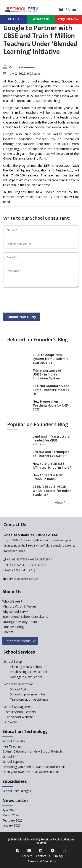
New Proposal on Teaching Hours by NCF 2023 (50, 405)
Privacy (58, 856)
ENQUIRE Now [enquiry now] (68, 19)
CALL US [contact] (14, 19)
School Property (14, 741)
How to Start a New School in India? (48, 477)
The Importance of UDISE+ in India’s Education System (47, 374)
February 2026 (12, 820)
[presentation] (36, 301)
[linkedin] (41, 850)
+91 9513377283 (40, 559)
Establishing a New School (29, 672)
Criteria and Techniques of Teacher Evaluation (51, 454)
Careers (27, 856)
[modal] (72, 769)
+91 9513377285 (36, 565)
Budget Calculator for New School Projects (33, 751)
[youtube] (53, 850)
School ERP (10, 757)
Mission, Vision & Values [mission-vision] (19, 606)
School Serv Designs (17, 791)
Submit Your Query (22, 317)
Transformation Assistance (29, 699)
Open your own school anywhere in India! (31, 772)
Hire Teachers (12, 746)
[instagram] (64, 850)
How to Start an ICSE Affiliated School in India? (52, 465)
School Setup (13, 661)
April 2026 (9, 810)
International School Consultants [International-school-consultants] (25, 617)
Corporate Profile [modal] (20, 641)
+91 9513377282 (17, 559)
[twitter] (29, 850)
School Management (18, 707)
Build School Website (18, 717)
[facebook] (18, 850)
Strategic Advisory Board (20, 622)
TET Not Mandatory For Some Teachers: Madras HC (51, 390)
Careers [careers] (8, 632)
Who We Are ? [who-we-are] (12, 601)
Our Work (10, 722)
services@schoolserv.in (22, 579)
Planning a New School (26, 667)
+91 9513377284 (14, 565)
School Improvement (18, 684)
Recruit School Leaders (20, 712)
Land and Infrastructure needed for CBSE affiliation (51, 440)
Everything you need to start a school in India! (34, 767)
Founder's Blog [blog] (13, 627)
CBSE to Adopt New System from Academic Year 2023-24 (50, 359)
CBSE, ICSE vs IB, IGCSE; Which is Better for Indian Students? (52, 490)
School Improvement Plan (28, 694)
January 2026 (11, 825)
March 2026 (11, 815)
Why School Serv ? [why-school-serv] (15, 612)
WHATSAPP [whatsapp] (41, 19)
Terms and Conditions (42, 861)
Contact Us (43, 856)
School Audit (19, 689)
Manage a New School (26, 677)
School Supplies (13, 762)
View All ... (63, 503)
